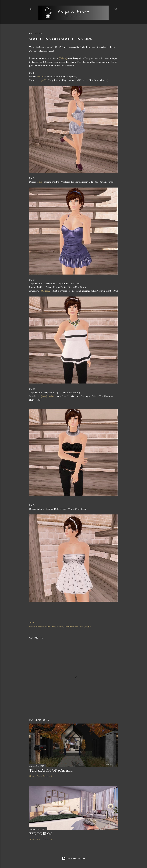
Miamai (60, 627)
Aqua (47, 627)
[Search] (116, 9)
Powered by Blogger (73, 858)
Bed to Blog (41, 833)
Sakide (82, 627)
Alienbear (40, 627)
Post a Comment (44, 776)
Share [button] (32, 622)
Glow (53, 627)
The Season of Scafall (51, 770)
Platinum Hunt (71, 627)
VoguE (88, 627)
